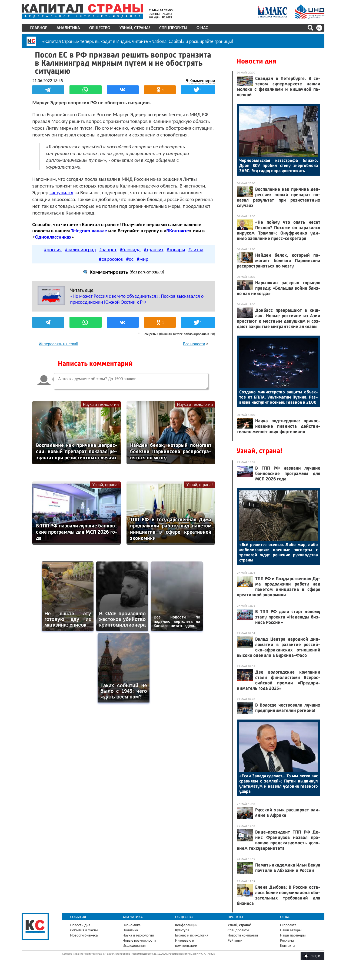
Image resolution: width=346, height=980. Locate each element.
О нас (202, 28)
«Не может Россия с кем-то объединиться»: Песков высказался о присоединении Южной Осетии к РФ (137, 299)
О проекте (288, 925)
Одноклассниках (53, 237)
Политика (130, 930)
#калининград (80, 250)
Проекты (235, 917)
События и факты (84, 930)
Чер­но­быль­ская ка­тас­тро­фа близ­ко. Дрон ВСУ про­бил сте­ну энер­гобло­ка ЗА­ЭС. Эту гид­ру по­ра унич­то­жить (279, 165)
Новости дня (256, 61)
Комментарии (202, 81)
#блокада (130, 250)
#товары (176, 250)
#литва (196, 250)
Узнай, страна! (135, 28)
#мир (143, 259)
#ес (130, 259)
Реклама (287, 940)
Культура (182, 930)
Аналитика (68, 28)
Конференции (186, 925)
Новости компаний (243, 935)
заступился (62, 193)
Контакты (288, 946)
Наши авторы (291, 930)
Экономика (132, 925)
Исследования (134, 946)
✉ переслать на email (59, 344)
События (78, 917)
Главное (39, 28)
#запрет (108, 250)
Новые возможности (139, 940)
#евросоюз (111, 259)
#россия (53, 250)
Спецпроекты (174, 28)
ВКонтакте (178, 231)
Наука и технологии (101, 404)
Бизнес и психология (192, 935)
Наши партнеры (293, 935)
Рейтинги (235, 940)
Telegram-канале (89, 231)
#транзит (154, 250)
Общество (100, 28)
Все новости (194, 344)
